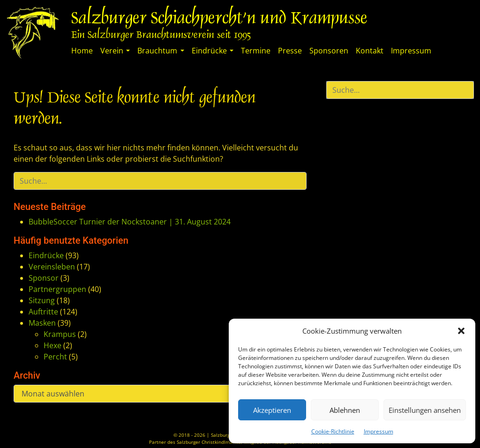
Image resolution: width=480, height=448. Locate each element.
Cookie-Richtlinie (333, 431)
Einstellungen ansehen (425, 410)
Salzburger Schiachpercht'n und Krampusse (219, 19)
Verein (112, 51)
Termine (256, 51)
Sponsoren (329, 51)
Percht (55, 357)
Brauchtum (157, 51)
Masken (42, 323)
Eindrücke (209, 51)
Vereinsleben (52, 267)
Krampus (60, 334)
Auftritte (43, 312)
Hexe (52, 345)
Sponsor (44, 278)
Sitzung (42, 300)
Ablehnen (345, 410)
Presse (290, 51)
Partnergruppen (57, 289)
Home (82, 51)
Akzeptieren (272, 410)
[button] (461, 331)
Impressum (379, 431)
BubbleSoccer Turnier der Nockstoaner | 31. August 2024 (130, 222)
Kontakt (370, 51)
